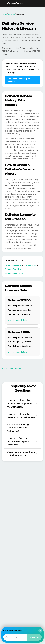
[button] (22, 404)
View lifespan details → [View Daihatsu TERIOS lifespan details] (19, 320)
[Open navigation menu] (3, 3)
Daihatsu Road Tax (13, 269)
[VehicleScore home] (15, 3)
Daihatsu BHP (30, 265)
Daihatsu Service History (16, 273)
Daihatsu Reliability (13, 265)
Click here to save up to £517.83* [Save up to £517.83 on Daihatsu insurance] (19, 80)
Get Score (34, 637)
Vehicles (11, 14)
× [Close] (40, 631)
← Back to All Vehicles (11, 368)
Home (4, 14)
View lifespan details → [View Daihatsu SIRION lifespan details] (19, 352)
